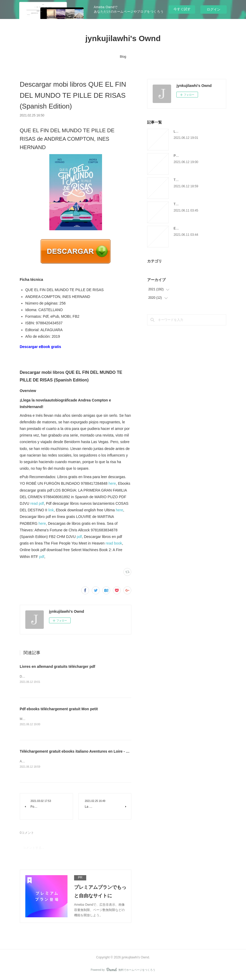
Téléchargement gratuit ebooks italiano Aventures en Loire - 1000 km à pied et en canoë (97, 752)
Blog (123, 57)
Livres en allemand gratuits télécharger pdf (57, 667)
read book (114, 543)
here (112, 483)
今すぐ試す (182, 9)
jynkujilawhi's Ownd (123, 38)
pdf (79, 537)
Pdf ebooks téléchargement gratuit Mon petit (59, 709)
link (51, 510)
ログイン (214, 9)
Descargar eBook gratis (40, 347)
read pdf (37, 503)
